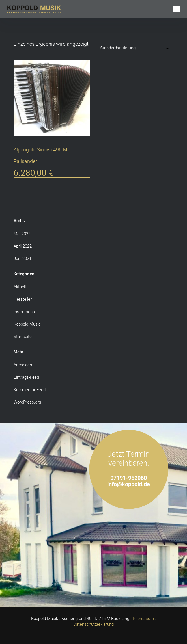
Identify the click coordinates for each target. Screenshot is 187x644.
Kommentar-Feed (30, 390)
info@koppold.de (129, 484)
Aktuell (20, 287)
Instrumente (25, 312)
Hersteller (23, 299)
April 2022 (23, 246)
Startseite (23, 337)
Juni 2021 (22, 259)
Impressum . (144, 619)
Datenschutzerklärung (93, 624)
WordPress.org (27, 402)
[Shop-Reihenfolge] (135, 48)
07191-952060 (129, 478)
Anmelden (23, 365)
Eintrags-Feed (26, 377)
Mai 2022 (22, 234)
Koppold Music (27, 324)
